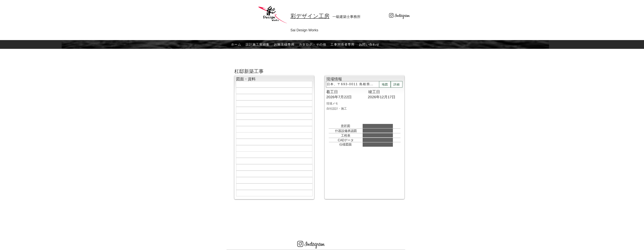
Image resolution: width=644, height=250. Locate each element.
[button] (284, 44)
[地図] (385, 84)
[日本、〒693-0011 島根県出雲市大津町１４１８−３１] (353, 84)
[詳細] (397, 84)
